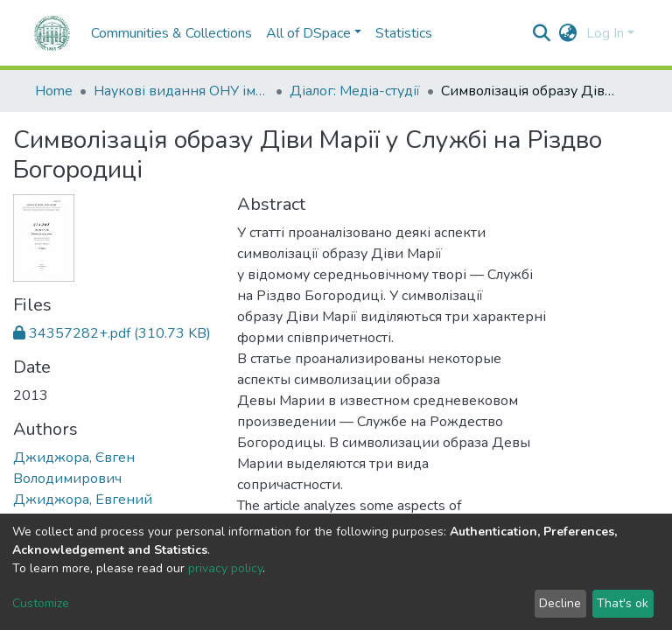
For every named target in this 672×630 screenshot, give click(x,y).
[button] (568, 33)
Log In (605, 33)
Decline (560, 603)
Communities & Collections (136, 33)
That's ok (623, 603)
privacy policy (225, 568)
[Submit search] (542, 33)
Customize (41, 603)
